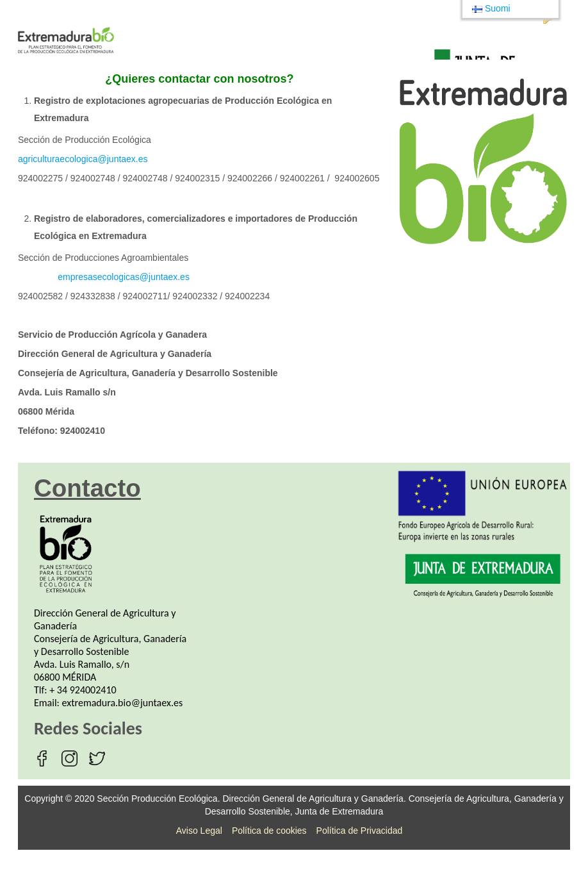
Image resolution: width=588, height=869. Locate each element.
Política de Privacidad (360, 831)
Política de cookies (269, 831)
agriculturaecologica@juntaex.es (83, 159)
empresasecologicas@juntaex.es (124, 277)
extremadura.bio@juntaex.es (123, 703)
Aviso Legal (199, 831)
